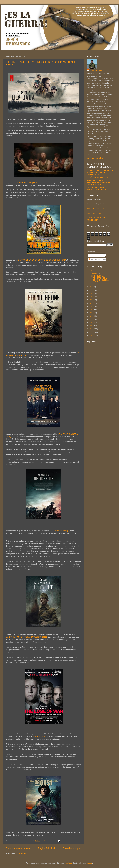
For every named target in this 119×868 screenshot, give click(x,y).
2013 (92, 313)
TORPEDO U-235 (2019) (27, 183)
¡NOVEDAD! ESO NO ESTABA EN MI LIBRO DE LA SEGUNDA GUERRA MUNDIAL (100, 173)
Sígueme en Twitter (94, 213)
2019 (92, 293)
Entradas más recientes (18, 848)
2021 (92, 287)
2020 (92, 290)
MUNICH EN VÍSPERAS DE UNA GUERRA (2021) (26, 637)
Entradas (93, 255)
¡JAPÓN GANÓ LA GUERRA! (98, 177)
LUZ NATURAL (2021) (59, 531)
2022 (92, 270)
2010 (92, 322)
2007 (92, 332)
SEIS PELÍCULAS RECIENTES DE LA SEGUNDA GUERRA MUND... (100, 279)
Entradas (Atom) (22, 853)
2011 (92, 319)
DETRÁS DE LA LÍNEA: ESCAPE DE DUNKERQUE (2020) (42, 260)
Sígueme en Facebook (95, 208)
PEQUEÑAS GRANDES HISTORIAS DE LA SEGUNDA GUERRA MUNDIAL (98, 182)
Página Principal (46, 848)
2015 (92, 306)
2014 (92, 309)
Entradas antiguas (72, 848)
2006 (92, 335)
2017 (92, 300)
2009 (92, 326)
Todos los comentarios (98, 259)
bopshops (68, 863)
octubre (95, 273)
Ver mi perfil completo (95, 158)
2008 (92, 329)
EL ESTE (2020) (39, 736)
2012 (92, 316)
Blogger (89, 863)
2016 (92, 303)
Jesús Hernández (96, 70)
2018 (92, 297)
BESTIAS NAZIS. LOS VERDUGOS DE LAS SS (96, 188)
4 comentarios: (50, 841)
